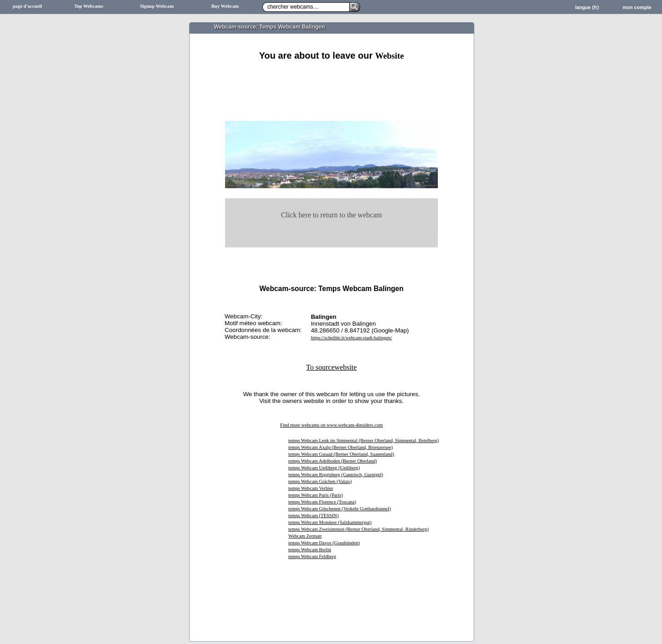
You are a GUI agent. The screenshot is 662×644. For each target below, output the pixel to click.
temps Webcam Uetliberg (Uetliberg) (324, 468)
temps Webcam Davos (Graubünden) (324, 543)
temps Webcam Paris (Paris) (316, 495)
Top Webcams (89, 6)
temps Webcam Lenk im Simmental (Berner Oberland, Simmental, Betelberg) (364, 440)
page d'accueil (27, 6)
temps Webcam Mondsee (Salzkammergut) (330, 522)
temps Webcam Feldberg (312, 556)
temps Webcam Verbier (311, 488)
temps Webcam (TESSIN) (313, 516)
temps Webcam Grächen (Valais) (320, 481)
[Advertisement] (331, 72)
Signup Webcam (157, 6)
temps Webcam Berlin (310, 550)
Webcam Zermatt (305, 536)
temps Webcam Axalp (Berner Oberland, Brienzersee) (341, 447)
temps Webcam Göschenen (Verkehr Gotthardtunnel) (340, 509)
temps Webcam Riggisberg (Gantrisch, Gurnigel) (336, 475)
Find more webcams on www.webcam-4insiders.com (331, 425)
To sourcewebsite (331, 367)
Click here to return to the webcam (331, 215)
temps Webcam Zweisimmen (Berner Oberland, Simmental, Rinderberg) (359, 529)
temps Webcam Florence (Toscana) (322, 502)
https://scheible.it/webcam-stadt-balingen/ (351, 338)
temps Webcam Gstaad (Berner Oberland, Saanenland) (341, 454)
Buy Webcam (225, 6)
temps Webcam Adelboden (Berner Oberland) (333, 461)
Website (389, 56)
